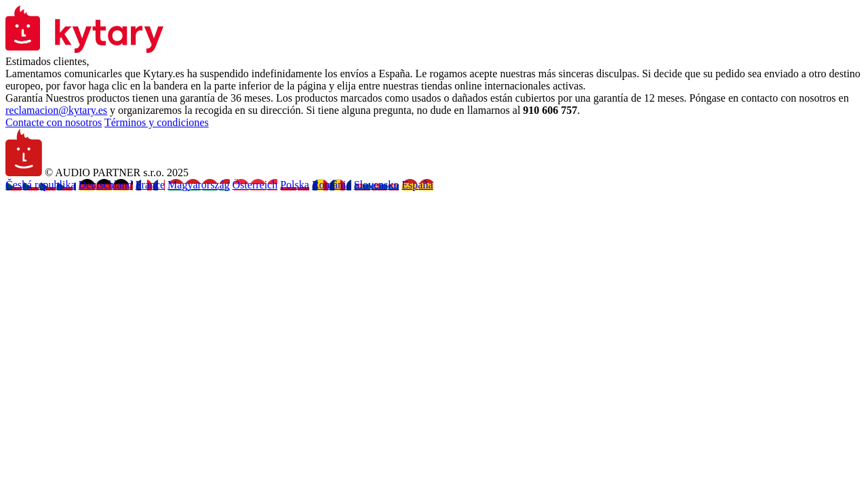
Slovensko (377, 185)
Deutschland (106, 185)
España (417, 185)
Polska (295, 185)
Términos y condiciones (157, 122)
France (151, 185)
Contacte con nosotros (54, 122)
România (332, 185)
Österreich (255, 185)
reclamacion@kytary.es (56, 110)
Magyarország (199, 185)
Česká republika (41, 185)
